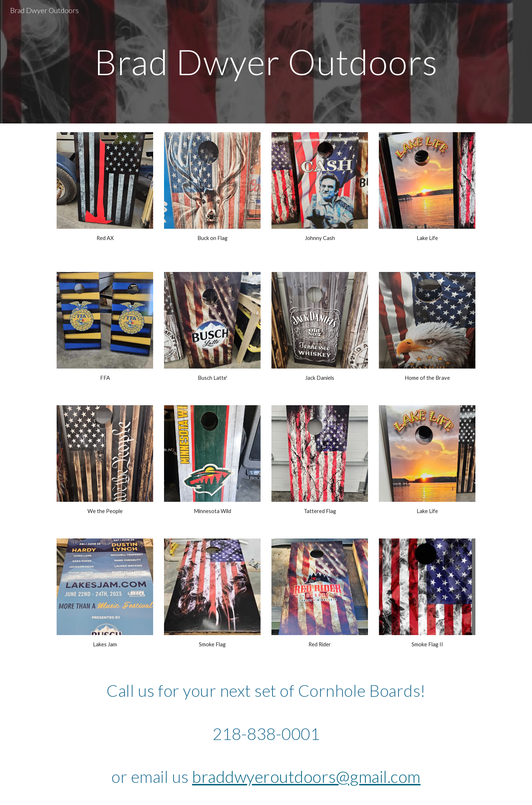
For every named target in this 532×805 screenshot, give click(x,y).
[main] (266, 62)
